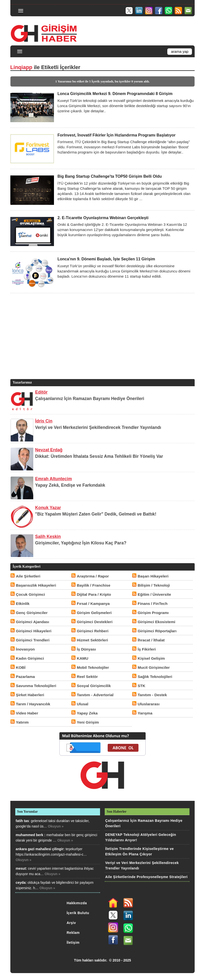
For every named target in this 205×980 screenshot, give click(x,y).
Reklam (73, 933)
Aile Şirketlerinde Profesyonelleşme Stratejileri (146, 877)
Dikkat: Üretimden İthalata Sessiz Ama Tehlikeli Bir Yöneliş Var (99, 456)
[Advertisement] (102, 344)
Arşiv (71, 923)
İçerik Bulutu (78, 913)
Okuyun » (56, 826)
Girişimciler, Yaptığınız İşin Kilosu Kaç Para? (81, 543)
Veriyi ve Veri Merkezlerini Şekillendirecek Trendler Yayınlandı (98, 427)
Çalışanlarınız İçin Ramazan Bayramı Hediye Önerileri (90, 399)
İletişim (73, 942)
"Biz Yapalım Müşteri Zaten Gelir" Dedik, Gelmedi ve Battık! (96, 514)
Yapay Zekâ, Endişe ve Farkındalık (70, 485)
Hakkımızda (77, 903)
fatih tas (22, 821)
